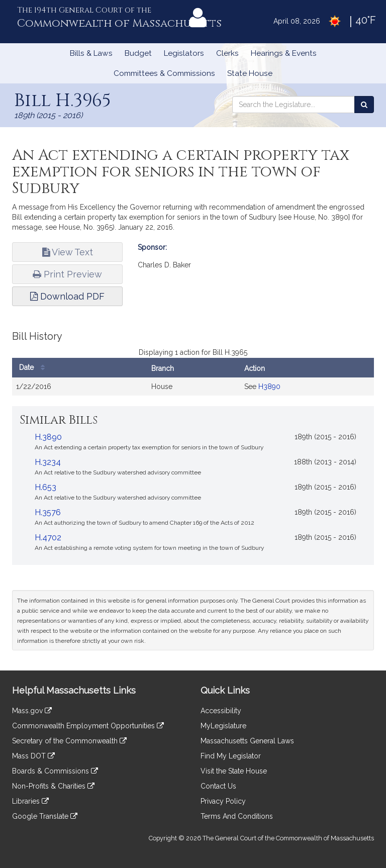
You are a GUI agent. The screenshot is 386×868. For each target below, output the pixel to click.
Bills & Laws (91, 53)
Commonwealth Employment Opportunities (88, 726)
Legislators (184, 53)
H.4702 (48, 538)
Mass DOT (33, 756)
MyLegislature (223, 726)
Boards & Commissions (55, 771)
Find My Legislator (231, 756)
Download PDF (67, 296)
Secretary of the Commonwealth (69, 741)
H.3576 (48, 512)
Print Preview (67, 274)
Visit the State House (234, 771)
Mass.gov (32, 711)
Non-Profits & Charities (53, 786)
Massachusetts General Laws (247, 741)
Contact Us (218, 786)
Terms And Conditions (237, 816)
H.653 (45, 487)
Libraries (30, 801)
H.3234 (48, 462)
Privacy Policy (223, 801)
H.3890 (48, 437)
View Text (68, 252)
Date (34, 368)
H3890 (269, 387)
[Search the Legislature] (364, 105)
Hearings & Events (284, 53)
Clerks (227, 53)
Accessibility (221, 711)
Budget (138, 53)
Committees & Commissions (164, 73)
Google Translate (45, 816)
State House (250, 73)
